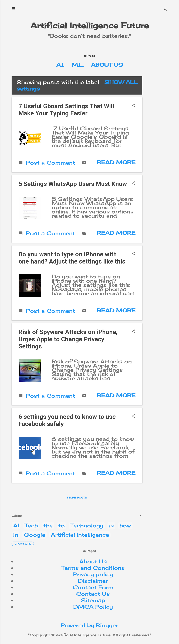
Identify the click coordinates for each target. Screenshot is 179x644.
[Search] (166, 10)
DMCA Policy (93, 607)
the (48, 525)
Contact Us (93, 594)
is (111, 525)
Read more (116, 162)
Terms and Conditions (93, 568)
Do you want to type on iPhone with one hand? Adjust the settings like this (72, 258)
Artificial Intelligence (80, 535)
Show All (121, 82)
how (125, 525)
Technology (87, 525)
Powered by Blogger (89, 625)
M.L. (78, 65)
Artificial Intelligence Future (90, 25)
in (16, 535)
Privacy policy (93, 574)
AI (16, 525)
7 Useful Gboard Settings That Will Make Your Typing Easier (66, 110)
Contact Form (93, 587)
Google (34, 535)
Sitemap (93, 600)
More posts (77, 498)
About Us (107, 65)
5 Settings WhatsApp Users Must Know (73, 184)
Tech (31, 525)
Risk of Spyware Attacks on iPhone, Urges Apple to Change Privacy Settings (68, 339)
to (62, 525)
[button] (133, 106)
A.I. (60, 65)
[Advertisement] (162, 129)
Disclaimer (93, 581)
